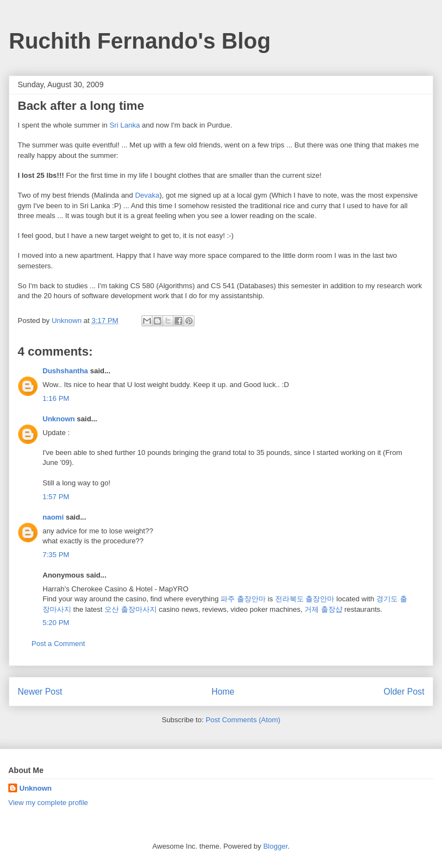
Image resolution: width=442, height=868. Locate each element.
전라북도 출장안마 (305, 599)
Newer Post (40, 692)
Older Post (404, 692)
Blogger (275, 846)
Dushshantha (65, 371)
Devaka (147, 195)
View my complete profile (48, 803)
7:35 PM (56, 555)
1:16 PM (56, 398)
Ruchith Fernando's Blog (140, 41)
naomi (53, 517)
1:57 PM (56, 497)
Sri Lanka (125, 125)
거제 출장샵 (323, 609)
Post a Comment (58, 644)
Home (223, 692)
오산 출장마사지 (131, 609)
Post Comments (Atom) (243, 720)
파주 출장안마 (243, 599)
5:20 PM (56, 623)
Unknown (59, 419)
